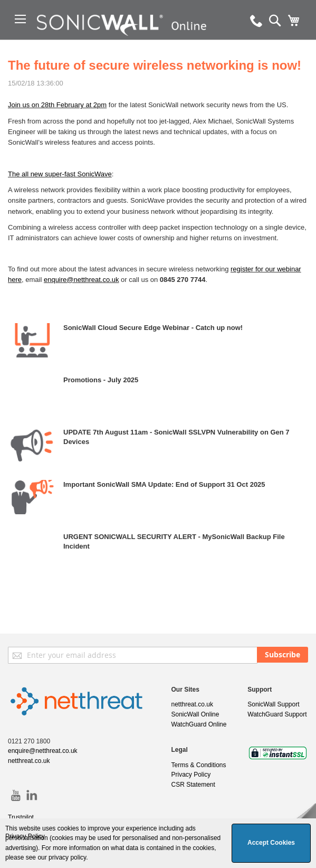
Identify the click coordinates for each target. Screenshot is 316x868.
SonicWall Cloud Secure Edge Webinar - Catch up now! (153, 328)
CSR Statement (193, 785)
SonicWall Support (273, 704)
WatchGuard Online (199, 724)
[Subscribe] (283, 655)
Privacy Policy (191, 775)
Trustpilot (21, 817)
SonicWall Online (195, 714)
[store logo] (126, 40)
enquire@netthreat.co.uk (82, 280)
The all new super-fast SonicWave (60, 174)
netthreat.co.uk (29, 761)
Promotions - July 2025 (101, 380)
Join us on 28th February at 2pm (57, 105)
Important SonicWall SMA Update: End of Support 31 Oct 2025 (164, 484)
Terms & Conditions (199, 765)
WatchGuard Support (277, 714)
